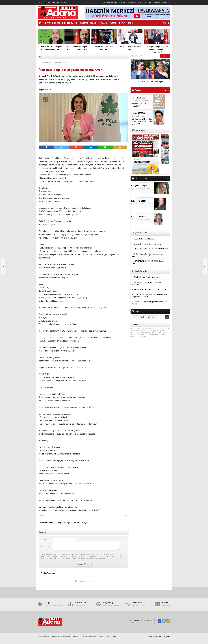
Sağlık (104, 23)
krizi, (64, 523)
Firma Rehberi (132, 3)
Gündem (84, 23)
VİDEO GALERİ (52, 23)
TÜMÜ (166, 23)
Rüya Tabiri (106, 3)
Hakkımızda (153, 3)
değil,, (69, 523)
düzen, (77, 523)
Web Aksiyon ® (165, 638)
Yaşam (113, 23)
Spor (130, 23)
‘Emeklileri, (53, 523)
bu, (73, 523)
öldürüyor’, (84, 523)
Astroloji (114, 3)
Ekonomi (94, 23)
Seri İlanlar (142, 3)
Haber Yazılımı (6, 643)
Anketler (122, 3)
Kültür (122, 23)
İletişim (167, 3)
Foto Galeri (70, 23)
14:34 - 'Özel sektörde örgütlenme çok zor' (54, 3)
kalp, (60, 523)
